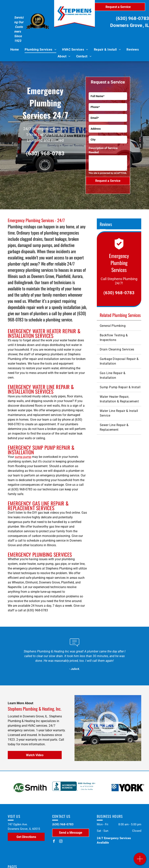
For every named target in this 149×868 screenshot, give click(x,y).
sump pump (23, 457)
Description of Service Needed (103, 150)
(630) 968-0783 (132, 18)
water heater (27, 564)
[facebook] (54, 842)
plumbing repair (72, 410)
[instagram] (61, 842)
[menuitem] (15, 50)
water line (78, 564)
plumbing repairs (32, 596)
